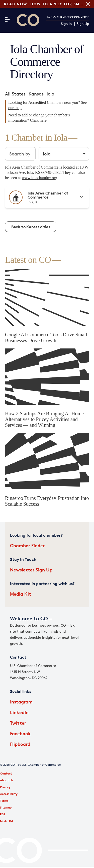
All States (15, 94)
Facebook (20, 733)
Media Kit (21, 594)
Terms (4, 801)
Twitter (18, 723)
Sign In (66, 24)
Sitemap (6, 807)
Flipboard (20, 744)
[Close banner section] (88, 4)
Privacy (5, 787)
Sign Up (83, 24)
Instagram (21, 702)
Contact (6, 773)
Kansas (36, 94)
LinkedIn (19, 712)
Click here (38, 120)
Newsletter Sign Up (31, 570)
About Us (7, 780)
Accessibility (9, 794)
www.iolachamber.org (39, 178)
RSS (3, 814)
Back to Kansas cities (31, 227)
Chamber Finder (27, 545)
